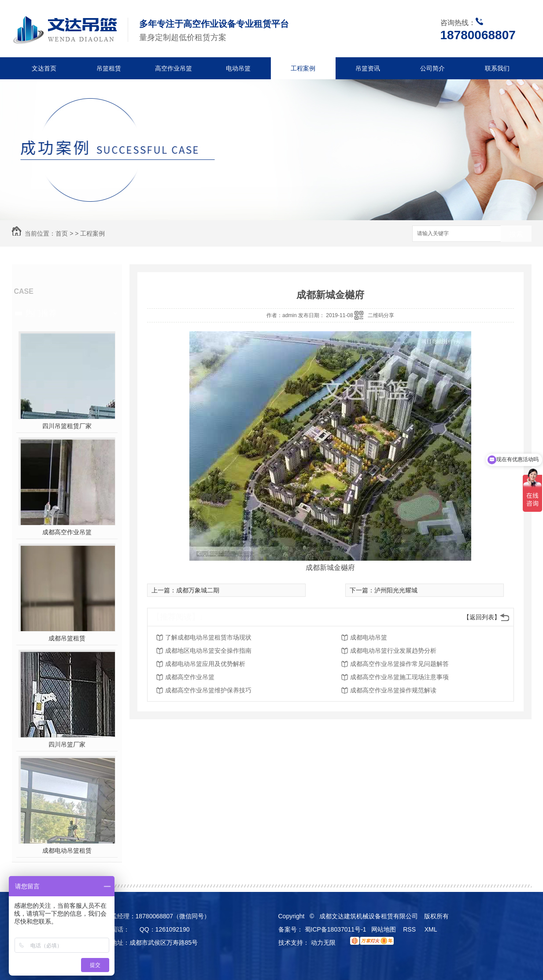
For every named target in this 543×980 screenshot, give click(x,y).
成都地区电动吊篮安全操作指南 (208, 651)
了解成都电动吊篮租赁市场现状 (208, 637)
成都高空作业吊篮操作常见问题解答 (399, 664)
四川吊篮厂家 (67, 744)
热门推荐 (41, 313)
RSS (410, 929)
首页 (62, 233)
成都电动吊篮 (369, 637)
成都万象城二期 (198, 590)
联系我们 (497, 68)
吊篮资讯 (368, 68)
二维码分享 (381, 315)
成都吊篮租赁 (67, 638)
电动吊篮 (238, 68)
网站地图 (384, 929)
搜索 (516, 234)
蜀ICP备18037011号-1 (336, 929)
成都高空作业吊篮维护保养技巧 (208, 690)
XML (432, 929)
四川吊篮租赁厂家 (67, 426)
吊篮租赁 (109, 68)
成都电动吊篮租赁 (67, 851)
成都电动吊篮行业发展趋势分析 (393, 651)
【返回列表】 (482, 617)
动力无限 (323, 943)
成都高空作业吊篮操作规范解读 (393, 690)
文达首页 (44, 68)
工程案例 (303, 68)
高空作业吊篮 (174, 68)
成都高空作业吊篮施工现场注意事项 (399, 677)
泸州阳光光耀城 (396, 590)
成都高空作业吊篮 (67, 532)
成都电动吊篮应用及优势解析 (205, 664)
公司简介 (432, 68)
